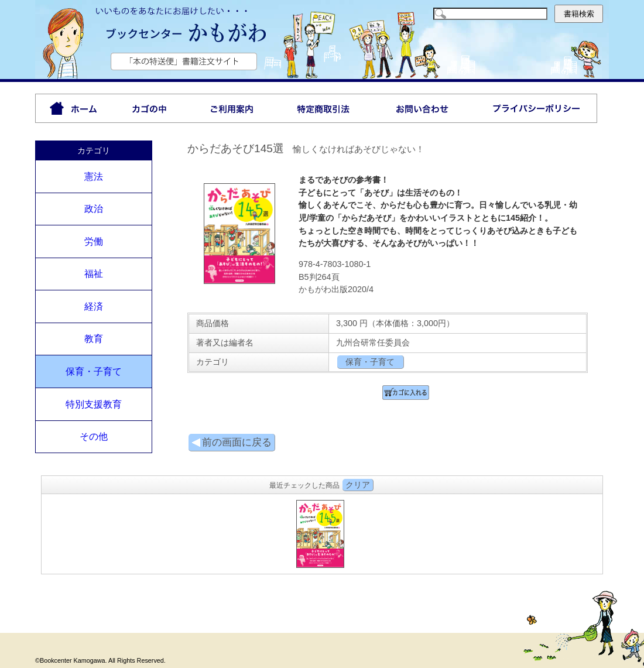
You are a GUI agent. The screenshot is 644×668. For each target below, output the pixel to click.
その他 (94, 436)
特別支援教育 (94, 404)
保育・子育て (94, 371)
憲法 (94, 177)
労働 (94, 241)
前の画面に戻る (232, 443)
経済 (94, 306)
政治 (94, 209)
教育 (94, 339)
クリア (358, 485)
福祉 (94, 274)
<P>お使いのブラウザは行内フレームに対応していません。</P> (322, 532)
